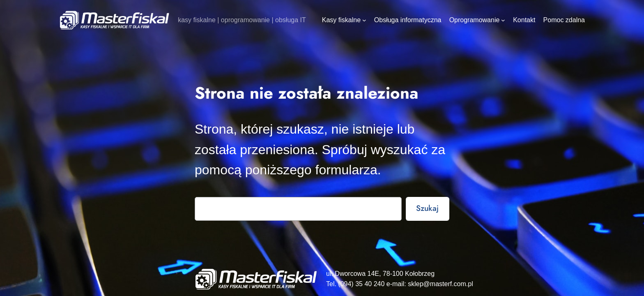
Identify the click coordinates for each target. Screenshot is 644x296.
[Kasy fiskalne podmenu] (364, 20)
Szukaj (427, 208)
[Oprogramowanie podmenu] (503, 20)
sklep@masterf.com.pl (440, 284)
